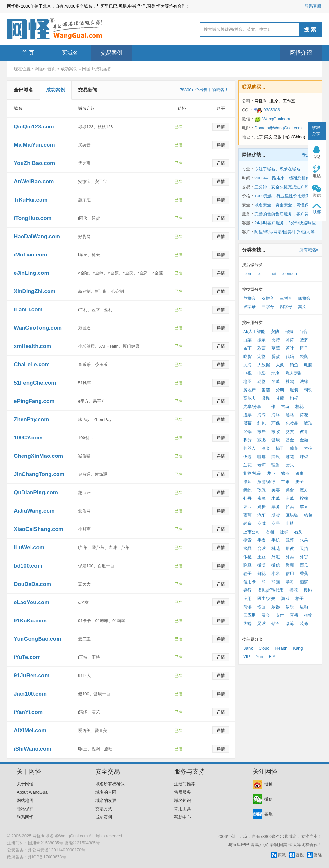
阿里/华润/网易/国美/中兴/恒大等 (285, 232)
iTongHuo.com (33, 218)
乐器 (276, 607)
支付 (280, 615)
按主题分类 (252, 639)
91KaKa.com (30, 621)
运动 (304, 607)
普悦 (300, 855)
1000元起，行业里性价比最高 (282, 196)
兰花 (247, 465)
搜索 (311, 30)
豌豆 (247, 565)
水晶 (247, 548)
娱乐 (290, 607)
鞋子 (247, 573)
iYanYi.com (28, 712)
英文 (302, 307)
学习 (290, 582)
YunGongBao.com (37, 639)
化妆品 (292, 423)
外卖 (290, 557)
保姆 (289, 331)
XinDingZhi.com (35, 291)
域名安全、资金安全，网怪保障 (284, 205)
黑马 (290, 415)
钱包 (308, 515)
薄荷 (290, 340)
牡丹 (247, 498)
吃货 (247, 356)
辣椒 (304, 457)
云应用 (249, 615)
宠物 (262, 356)
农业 (247, 507)
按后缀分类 (252, 265)
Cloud (264, 648)
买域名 (70, 53)
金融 (304, 440)
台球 (262, 548)
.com (248, 274)
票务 (276, 507)
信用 (290, 573)
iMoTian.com (31, 255)
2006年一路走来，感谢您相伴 (282, 178)
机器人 (249, 448)
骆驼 (285, 473)
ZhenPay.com (31, 419)
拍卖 (290, 507)
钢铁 (308, 390)
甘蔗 (280, 398)
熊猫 (276, 582)
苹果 (304, 507)
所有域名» (309, 250)
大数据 (264, 365)
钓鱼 (294, 365)
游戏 (285, 599)
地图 (247, 382)
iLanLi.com (28, 310)
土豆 (262, 557)
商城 (262, 523)
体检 (247, 557)
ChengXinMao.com (38, 456)
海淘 (262, 415)
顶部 (317, 212)
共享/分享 (252, 407)
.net (273, 274)
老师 (262, 465)
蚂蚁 (247, 490)
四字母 (286, 307)
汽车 (262, 515)
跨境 (276, 457)
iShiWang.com (33, 749)
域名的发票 (106, 800)
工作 (271, 407)
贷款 (276, 356)
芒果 (285, 482)
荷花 (304, 415)
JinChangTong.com (39, 474)
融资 (247, 523)
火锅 (247, 432)
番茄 (266, 390)
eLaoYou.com (31, 602)
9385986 (267, 110)
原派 (282, 855)
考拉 (308, 448)
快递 (247, 457)
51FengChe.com (35, 383)
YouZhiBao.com (34, 163)
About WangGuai (33, 792)
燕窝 (304, 582)
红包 (262, 423)
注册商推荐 (185, 784)
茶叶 (290, 348)
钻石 (276, 624)
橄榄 (266, 398)
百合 (303, 331)
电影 (262, 373)
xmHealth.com (32, 346)
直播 (294, 615)
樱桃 (308, 590)
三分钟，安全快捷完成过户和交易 (286, 187)
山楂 (290, 523)
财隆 (318, 855)
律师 (247, 482)
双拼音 (268, 298)
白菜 (247, 340)
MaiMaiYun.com (34, 145)
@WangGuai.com (71, 836)
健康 (276, 440)
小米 (276, 573)
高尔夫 (249, 398)
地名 (276, 373)
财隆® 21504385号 (82, 843)
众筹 (290, 624)
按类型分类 (252, 289)
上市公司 (252, 532)
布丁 (247, 348)
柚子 (299, 599)
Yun (259, 657)
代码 (290, 356)
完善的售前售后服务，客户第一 (284, 214)
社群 (284, 532)
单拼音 (249, 298)
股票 (247, 415)
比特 (276, 340)
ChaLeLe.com (32, 365)
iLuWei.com (29, 547)
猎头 (290, 465)
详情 (221, 127)
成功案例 (69, 69)
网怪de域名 (43, 836)
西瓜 (304, 565)
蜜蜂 (262, 498)
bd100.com (28, 566)
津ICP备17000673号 (47, 857)
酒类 (266, 448)
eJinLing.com (31, 273)
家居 (262, 432)
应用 (247, 599)
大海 (247, 365)
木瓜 (276, 498)
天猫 (304, 548)
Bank (248, 648)
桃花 (276, 548)
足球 (262, 624)
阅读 (247, 607)
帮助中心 (182, 817)
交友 (290, 432)
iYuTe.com (27, 657)
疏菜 (290, 540)
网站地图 (25, 800)
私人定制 (294, 373)
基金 (290, 440)
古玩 (285, 407)
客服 (269, 814)
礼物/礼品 (252, 473)
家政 (276, 432)
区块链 (292, 515)
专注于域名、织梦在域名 (277, 169)
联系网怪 (25, 817)
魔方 (304, 490)
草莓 (276, 348)
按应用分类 (252, 322)
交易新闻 (88, 90)
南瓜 (290, 498)
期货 (276, 515)
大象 (280, 365)
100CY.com (28, 438)
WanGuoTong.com (38, 328)
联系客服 (313, 6)
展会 (266, 615)
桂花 (299, 407)
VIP (247, 657)
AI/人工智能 (254, 331)
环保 (276, 423)
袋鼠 (304, 356)
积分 (247, 440)
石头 (298, 532)
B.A (272, 657)
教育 (304, 432)
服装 (294, 390)
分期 (280, 390)
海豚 (276, 415)
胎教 (290, 548)
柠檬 (304, 498)
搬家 (262, 340)
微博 (262, 565)
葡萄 (247, 515)
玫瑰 (262, 490)
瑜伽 (262, 607)
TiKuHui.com (31, 200)
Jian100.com (30, 694)
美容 (276, 490)
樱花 (294, 590)
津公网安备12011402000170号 (57, 850)
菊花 (294, 448)
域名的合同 (106, 792)
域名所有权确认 (110, 784)
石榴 (270, 532)
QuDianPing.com (36, 493)
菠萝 (304, 340)
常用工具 (182, 809)
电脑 (308, 365)
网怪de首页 (45, 69)
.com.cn (289, 274)
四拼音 (304, 298)
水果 (304, 540)
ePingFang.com (34, 401)
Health (281, 648)
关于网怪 (25, 784)
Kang (298, 648)
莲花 (290, 457)
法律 (304, 382)
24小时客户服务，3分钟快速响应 (285, 223)
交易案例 (111, 53)
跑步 (262, 507)
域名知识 (182, 800)
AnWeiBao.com (34, 182)
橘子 (280, 448)
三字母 (268, 307)
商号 (276, 523)
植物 (308, 615)
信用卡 (249, 582)
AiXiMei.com (30, 730)
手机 (276, 540)
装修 (304, 624)
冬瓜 (276, 382)
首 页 (28, 53)
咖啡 (262, 457)
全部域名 (23, 90)
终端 (247, 624)
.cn (261, 274)
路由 (299, 473)
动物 (262, 382)
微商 (290, 565)
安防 (275, 331)
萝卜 (271, 473)
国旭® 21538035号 (46, 843)
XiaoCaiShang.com (39, 529)
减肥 (262, 440)
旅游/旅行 (266, 482)
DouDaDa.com (32, 584)
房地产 (249, 390)
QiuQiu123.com (34, 127)
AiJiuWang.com (34, 511)
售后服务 (182, 792)
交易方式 (104, 809)
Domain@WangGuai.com (278, 128)
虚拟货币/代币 (271, 590)
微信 (276, 565)
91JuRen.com (32, 676)
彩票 (262, 348)
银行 (247, 590)
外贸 (304, 557)
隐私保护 (25, 809)
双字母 (249, 307)
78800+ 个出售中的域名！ (204, 90)
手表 (262, 540)
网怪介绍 (301, 53)
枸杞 (294, 398)
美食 (290, 490)
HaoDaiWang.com (37, 236)
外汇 (276, 557)
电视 (247, 373)
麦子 (299, 482)
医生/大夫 (266, 599)
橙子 (304, 348)
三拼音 (286, 298)
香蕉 (304, 573)
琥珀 (308, 423)
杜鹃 (290, 382)
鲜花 (262, 573)
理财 (276, 465)
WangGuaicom (272, 119)
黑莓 (247, 423)
